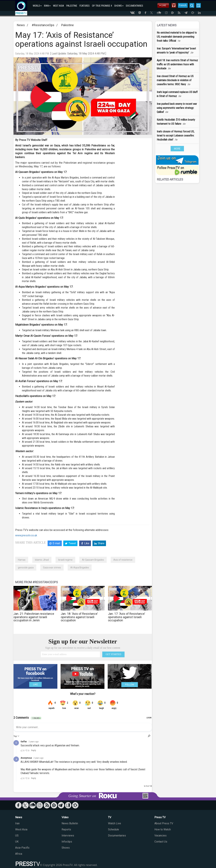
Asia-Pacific (22, 848)
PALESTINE (72, 6)
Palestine (67, 25)
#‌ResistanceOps (43, 25)
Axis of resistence (123, 560)
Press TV (160, 817)
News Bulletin (70, 823)
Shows (66, 848)
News (21, 25)
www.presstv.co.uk (26, 535)
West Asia (21, 829)
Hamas (22, 560)
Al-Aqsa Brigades (80, 568)
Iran (17, 823)
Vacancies (160, 836)
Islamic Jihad (42, 560)
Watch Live (114, 823)
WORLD (37, 6)
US (17, 836)
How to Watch (163, 829)
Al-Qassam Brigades (93, 560)
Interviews (68, 836)
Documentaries (117, 836)
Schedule (113, 829)
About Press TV (164, 823)
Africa (19, 854)
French (183, 5)
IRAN (47, 6)
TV (110, 817)
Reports (66, 829)
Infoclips (67, 842)
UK (17, 842)
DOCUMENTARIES (134, 6)
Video (65, 817)
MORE (177, 149)
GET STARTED (113, 654)
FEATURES (85, 6)
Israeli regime (65, 560)
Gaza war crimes (52, 568)
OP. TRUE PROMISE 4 (102, 6)
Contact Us (161, 842)
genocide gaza (26, 568)
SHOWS (119, 6)
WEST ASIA (58, 6)
